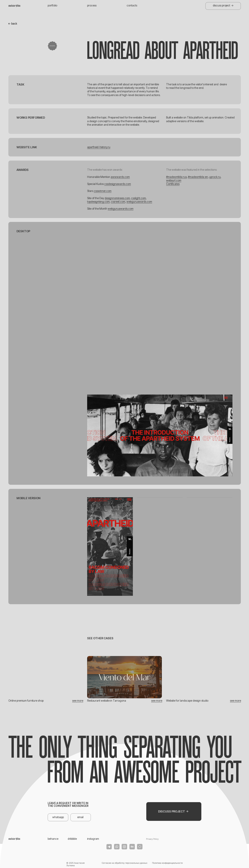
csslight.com (139, 198)
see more (78, 701)
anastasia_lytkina (14, 6)
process (92, 5)
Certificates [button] (173, 184)
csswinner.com (103, 191)
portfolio (52, 5)
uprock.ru (215, 177)
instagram (93, 839)
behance (53, 839)
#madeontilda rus (176, 177)
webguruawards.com (139, 202)
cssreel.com (118, 202)
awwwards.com (120, 177)
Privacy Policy (152, 839)
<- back (13, 24)
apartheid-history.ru (99, 147)
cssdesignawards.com (118, 184)
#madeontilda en (198, 177)
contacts (132, 5)
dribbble (72, 839)
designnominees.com (117, 198)
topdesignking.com (98, 202)
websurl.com (174, 180)
